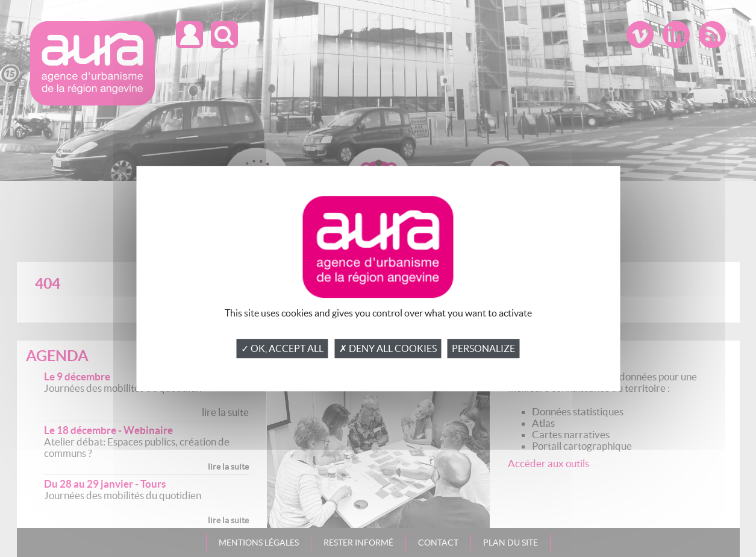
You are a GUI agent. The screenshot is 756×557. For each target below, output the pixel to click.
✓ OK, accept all (282, 348)
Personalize (483, 348)
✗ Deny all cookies (388, 348)
